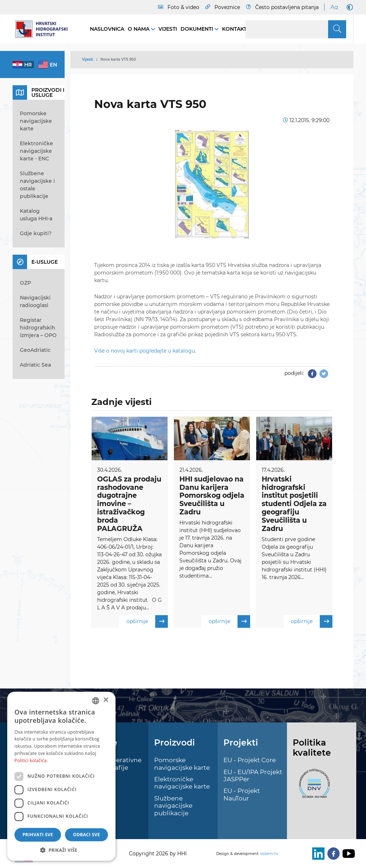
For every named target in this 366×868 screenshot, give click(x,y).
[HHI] (44, 29)
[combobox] (96, 701)
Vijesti (168, 29)
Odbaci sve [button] (86, 835)
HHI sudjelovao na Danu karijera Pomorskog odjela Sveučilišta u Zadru (212, 496)
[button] (61, 850)
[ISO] (313, 788)
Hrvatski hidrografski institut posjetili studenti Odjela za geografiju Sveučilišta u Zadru (294, 504)
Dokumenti (197, 29)
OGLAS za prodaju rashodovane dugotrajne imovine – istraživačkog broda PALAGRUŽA (129, 504)
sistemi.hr (269, 854)
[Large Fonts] (334, 7)
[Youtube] (347, 854)
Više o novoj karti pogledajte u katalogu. (145, 351)
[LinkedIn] (317, 854)
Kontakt (234, 29)
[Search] (296, 29)
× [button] (106, 700)
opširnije (147, 621)
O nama (139, 29)
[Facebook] (332, 854)
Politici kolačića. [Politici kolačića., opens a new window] (31, 761)
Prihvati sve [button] (38, 835)
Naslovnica (107, 29)
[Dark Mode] (348, 7)
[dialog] (61, 776)
